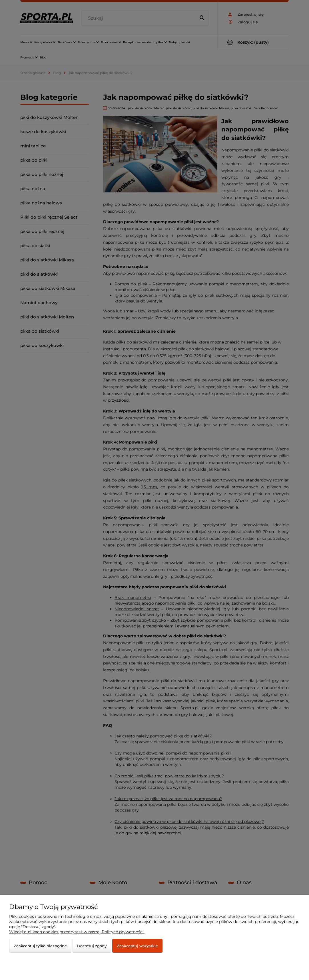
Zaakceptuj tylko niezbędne (40, 946)
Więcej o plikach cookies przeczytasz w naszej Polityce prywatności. (77, 932)
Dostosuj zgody (92, 946)
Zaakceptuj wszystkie (137, 946)
